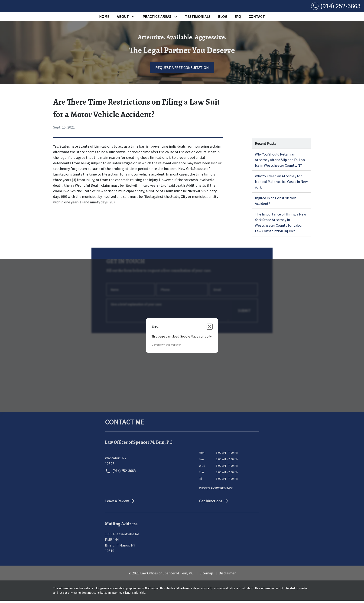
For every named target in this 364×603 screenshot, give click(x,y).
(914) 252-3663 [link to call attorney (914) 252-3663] (120, 474)
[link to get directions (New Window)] (148, 460)
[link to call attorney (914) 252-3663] (336, 7)
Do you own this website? (166, 347)
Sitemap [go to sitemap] (206, 575)
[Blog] (223, 19)
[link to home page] (32, 7)
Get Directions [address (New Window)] (214, 503)
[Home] (104, 19)
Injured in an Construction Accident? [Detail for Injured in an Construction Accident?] (276, 203)
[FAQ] (238, 19)
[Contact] (257, 19)
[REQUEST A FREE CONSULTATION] (182, 70)
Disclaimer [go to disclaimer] (227, 575)
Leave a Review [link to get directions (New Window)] (120, 503)
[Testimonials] (198, 19)
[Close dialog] (210, 329)
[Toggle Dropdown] (133, 19)
